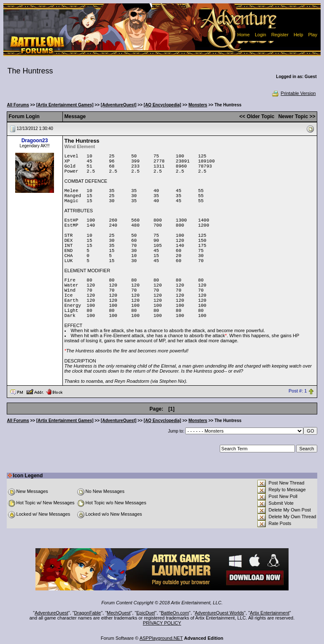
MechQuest (119, 613)
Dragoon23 (35, 141)
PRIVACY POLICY (162, 623)
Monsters (198, 105)
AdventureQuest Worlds (220, 613)
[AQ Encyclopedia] (163, 105)
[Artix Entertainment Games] (65, 105)
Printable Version (293, 93)
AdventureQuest (51, 613)
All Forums (18, 105)
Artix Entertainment (270, 613)
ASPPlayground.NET (161, 638)
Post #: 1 (298, 391)
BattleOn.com (175, 613)
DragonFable (88, 613)
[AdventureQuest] (119, 105)
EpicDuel (146, 613)
